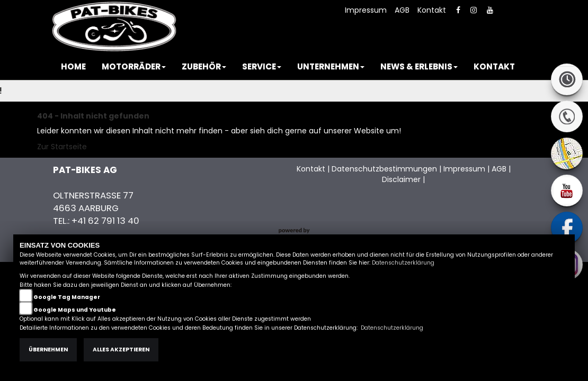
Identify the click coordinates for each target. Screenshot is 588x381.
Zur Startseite (62, 147)
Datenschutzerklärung (403, 263)
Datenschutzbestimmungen (384, 169)
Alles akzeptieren (121, 350)
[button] (134, 67)
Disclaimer (401, 179)
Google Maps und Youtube (75, 310)
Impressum (366, 10)
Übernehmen (48, 350)
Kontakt (432, 10)
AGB (402, 10)
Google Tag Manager (67, 297)
